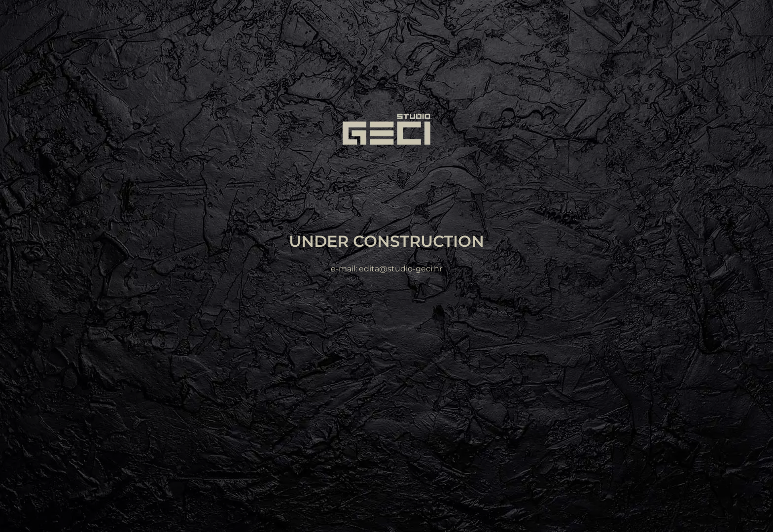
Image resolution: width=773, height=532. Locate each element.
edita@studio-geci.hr (401, 269)
